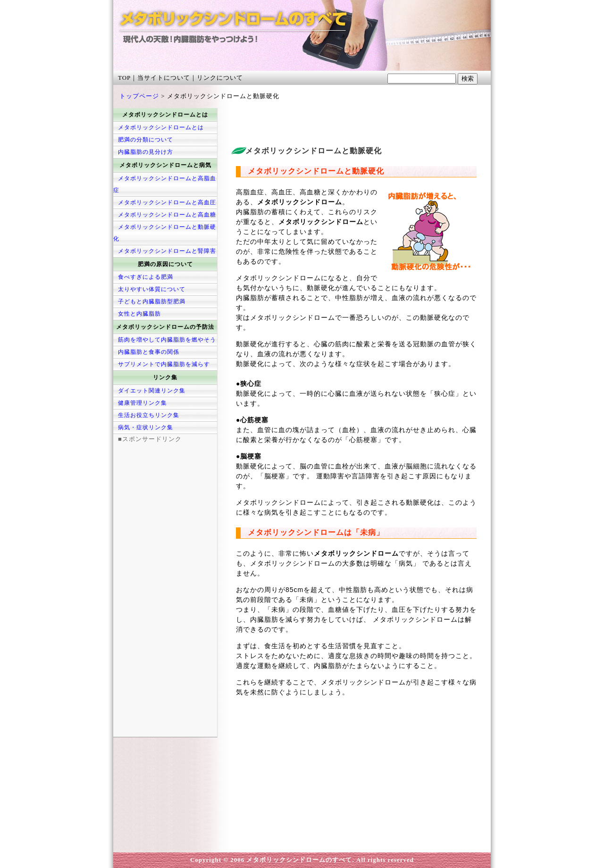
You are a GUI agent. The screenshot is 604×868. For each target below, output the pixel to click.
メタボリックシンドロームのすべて (212, 40)
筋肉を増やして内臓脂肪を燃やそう (167, 340)
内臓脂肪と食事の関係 (149, 352)
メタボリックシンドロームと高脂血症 (165, 184)
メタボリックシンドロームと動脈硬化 (165, 233)
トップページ (139, 96)
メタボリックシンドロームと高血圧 (167, 202)
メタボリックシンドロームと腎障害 (167, 251)
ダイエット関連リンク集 (152, 391)
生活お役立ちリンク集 (149, 415)
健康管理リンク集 (143, 403)
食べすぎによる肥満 (146, 277)
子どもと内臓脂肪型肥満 (152, 301)
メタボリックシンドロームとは (161, 127)
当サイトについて (164, 78)
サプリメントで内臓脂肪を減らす (164, 364)
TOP (124, 78)
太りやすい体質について (152, 289)
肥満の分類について (146, 140)
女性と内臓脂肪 (139, 314)
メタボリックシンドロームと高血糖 (167, 215)
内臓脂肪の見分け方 (146, 152)
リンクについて (220, 78)
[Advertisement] (342, 122)
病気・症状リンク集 (146, 427)
